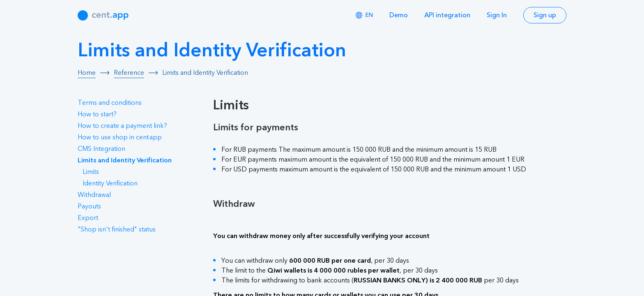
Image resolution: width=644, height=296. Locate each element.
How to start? (97, 114)
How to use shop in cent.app (120, 137)
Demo (399, 15)
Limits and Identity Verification (125, 160)
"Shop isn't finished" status (117, 229)
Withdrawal (94, 195)
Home (87, 73)
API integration (447, 15)
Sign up (545, 15)
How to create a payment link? (122, 126)
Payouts (89, 206)
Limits (91, 172)
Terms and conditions (110, 103)
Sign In (497, 15)
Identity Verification (110, 183)
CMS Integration (101, 149)
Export (88, 218)
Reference (129, 73)
